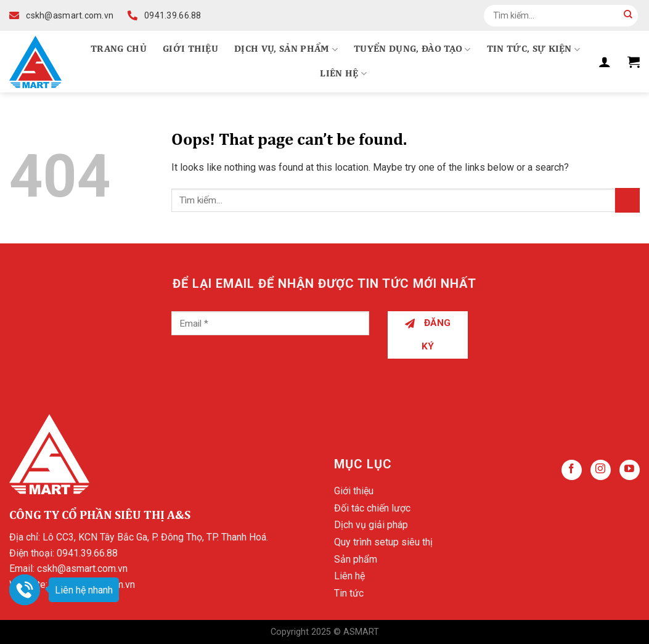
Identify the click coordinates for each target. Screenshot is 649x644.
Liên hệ (343, 74)
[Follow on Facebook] (572, 470)
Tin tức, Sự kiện (534, 50)
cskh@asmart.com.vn (82, 569)
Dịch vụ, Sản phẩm (286, 50)
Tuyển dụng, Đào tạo (412, 50)
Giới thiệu (190, 49)
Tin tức (349, 593)
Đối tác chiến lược (372, 508)
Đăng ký (428, 334)
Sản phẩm (356, 559)
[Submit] (628, 15)
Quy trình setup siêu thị (383, 542)
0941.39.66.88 (87, 553)
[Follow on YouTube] (630, 470)
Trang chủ (119, 49)
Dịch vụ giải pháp (371, 525)
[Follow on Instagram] (601, 470)
